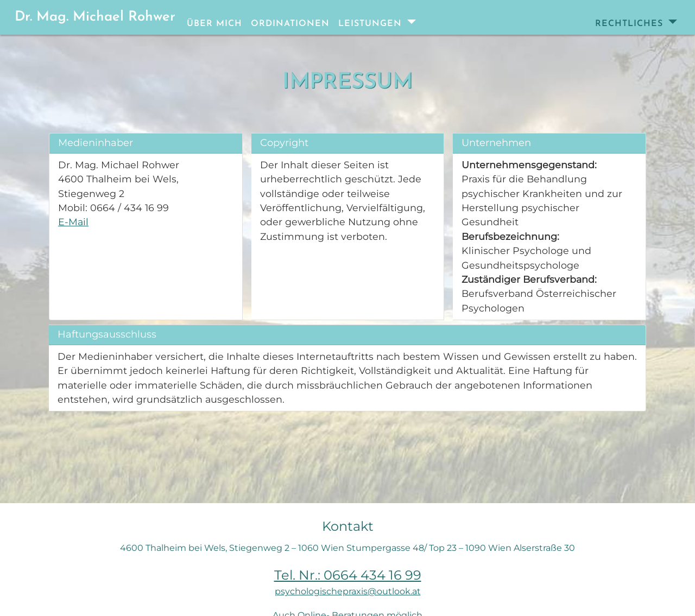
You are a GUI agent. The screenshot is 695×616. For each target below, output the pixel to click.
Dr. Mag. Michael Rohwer (95, 17)
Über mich (214, 24)
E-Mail (73, 222)
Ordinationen (290, 24)
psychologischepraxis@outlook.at (348, 591)
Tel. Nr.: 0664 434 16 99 (348, 575)
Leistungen (372, 24)
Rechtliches (631, 24)
